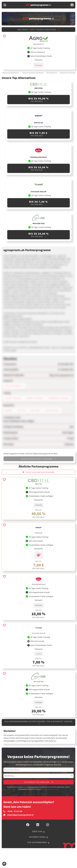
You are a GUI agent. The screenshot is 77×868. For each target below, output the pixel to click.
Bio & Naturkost (52, 73)
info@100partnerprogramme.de (18, 816)
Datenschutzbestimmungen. (50, 790)
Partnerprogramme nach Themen (33, 73)
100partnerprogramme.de (10, 73)
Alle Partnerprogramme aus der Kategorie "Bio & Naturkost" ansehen (39, 723)
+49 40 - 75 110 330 (13, 812)
